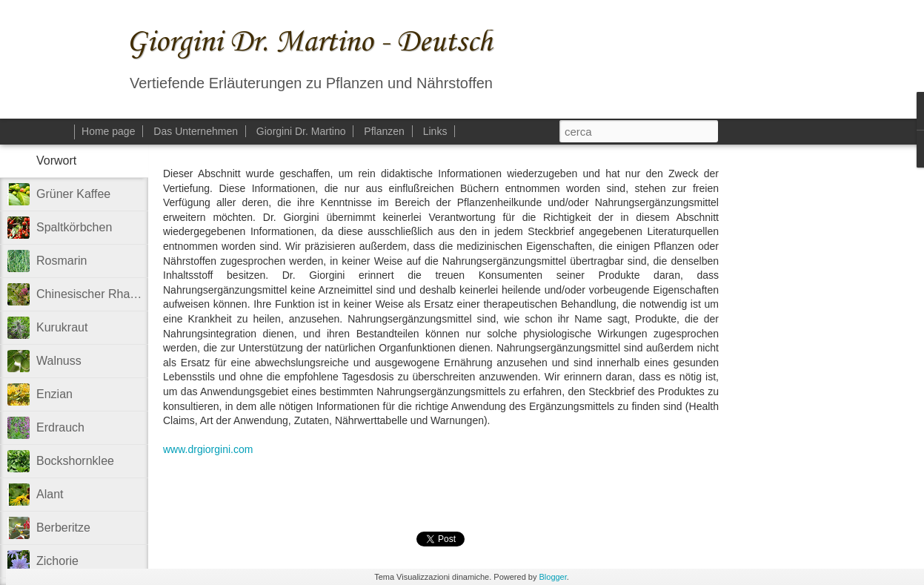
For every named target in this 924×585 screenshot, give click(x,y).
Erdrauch (60, 427)
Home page (108, 131)
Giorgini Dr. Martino (301, 131)
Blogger (552, 577)
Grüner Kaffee (73, 194)
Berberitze (63, 528)
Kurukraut (62, 327)
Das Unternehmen (196, 131)
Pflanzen (384, 131)
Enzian (54, 394)
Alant (50, 494)
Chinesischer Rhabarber (100, 294)
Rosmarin (62, 261)
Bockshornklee (75, 461)
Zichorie (57, 561)
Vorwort (56, 161)
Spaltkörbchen (74, 227)
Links (435, 131)
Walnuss (59, 361)
